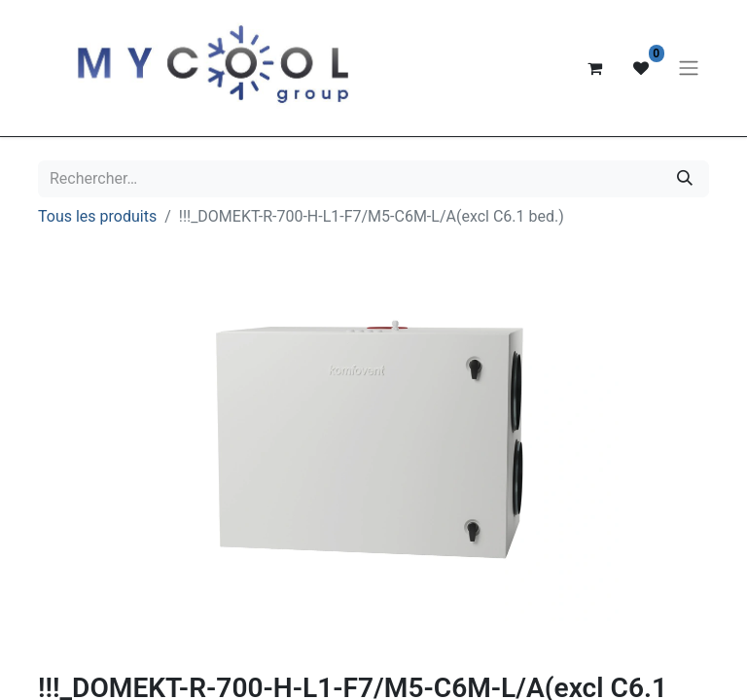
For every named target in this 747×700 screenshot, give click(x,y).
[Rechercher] (685, 179)
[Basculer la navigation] (689, 69)
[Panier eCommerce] (594, 68)
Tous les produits (97, 216)
